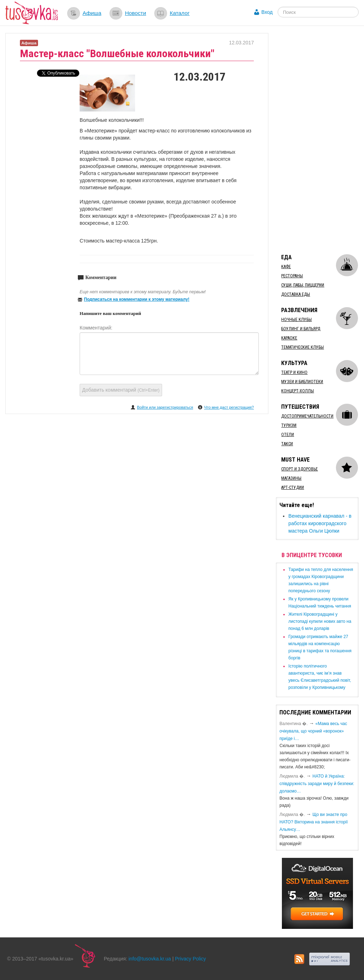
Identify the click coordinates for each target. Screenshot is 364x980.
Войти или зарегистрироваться (165, 407)
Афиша (92, 13)
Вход (267, 12)
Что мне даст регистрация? (229, 407)
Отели (288, 435)
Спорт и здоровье (299, 469)
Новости (135, 13)
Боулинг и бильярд (301, 329)
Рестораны (292, 276)
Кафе (286, 267)
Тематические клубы (303, 347)
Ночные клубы (296, 320)
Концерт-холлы (298, 391)
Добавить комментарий (121, 390)
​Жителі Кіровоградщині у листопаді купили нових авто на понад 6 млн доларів (320, 621)
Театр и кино (294, 372)
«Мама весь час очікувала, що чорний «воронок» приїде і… (313, 731)
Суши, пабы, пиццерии (303, 285)
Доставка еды (296, 294)
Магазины (291, 478)
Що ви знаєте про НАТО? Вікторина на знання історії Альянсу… (314, 822)
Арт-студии (293, 488)
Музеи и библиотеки (302, 382)
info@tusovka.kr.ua (150, 959)
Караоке (289, 338)
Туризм (289, 425)
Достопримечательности (307, 416)
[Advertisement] (320, 140)
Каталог (180, 13)
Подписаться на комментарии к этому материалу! (137, 299)
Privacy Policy (190, 959)
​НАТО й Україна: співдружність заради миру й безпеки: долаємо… (317, 784)
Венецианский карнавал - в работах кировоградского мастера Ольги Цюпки (320, 523)
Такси (287, 444)
